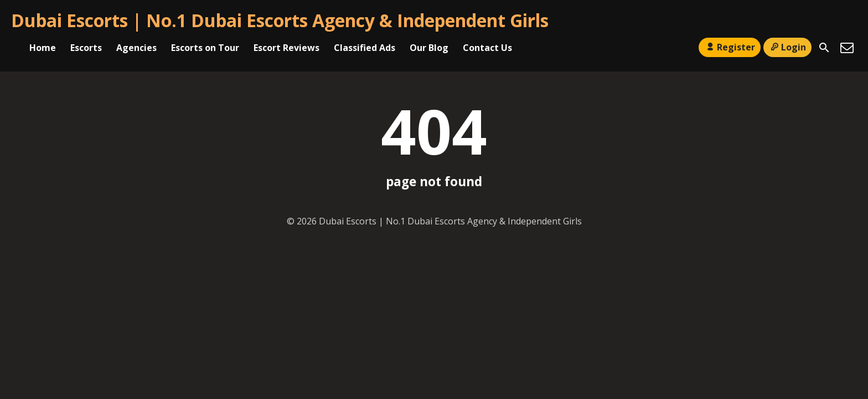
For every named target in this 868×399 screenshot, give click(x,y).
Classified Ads (365, 48)
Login (787, 47)
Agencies (136, 48)
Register (729, 47)
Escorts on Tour (205, 48)
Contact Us (487, 48)
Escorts (86, 48)
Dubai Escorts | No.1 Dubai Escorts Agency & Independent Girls (280, 20)
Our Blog (429, 48)
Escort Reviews (286, 48)
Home (43, 48)
